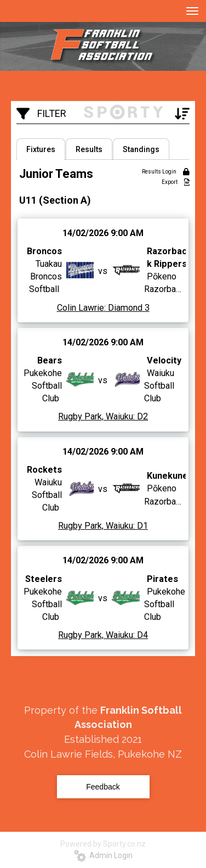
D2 (141, 417)
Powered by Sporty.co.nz (103, 844)
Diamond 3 (128, 308)
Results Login (166, 172)
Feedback (103, 787)
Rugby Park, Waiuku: (96, 417)
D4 (141, 635)
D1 (141, 526)
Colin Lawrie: (81, 308)
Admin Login (103, 855)
